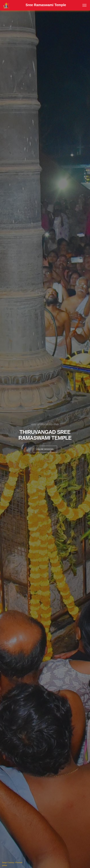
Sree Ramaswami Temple (46, 5)
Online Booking (45, 449)
